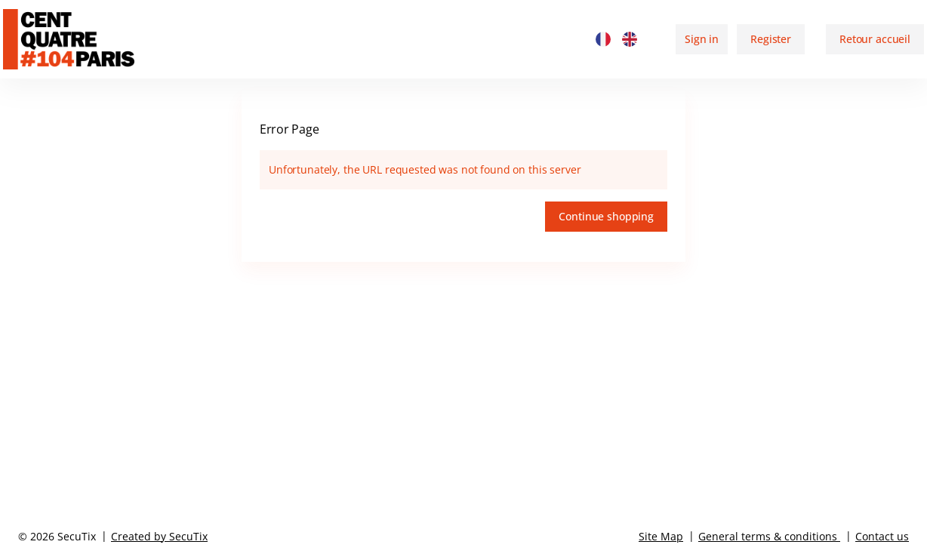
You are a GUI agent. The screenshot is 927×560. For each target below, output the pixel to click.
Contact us (882, 536)
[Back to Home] (85, 39)
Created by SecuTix (159, 536)
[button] (875, 39)
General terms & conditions (768, 536)
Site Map (661, 536)
